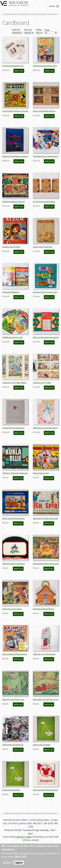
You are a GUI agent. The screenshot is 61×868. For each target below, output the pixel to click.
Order (39, 30)
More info (21, 856)
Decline (7, 863)
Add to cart (19, 71)
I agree (19, 863)
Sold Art (16, 30)
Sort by (28, 30)
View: (47, 30)
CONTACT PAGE (23, 837)
